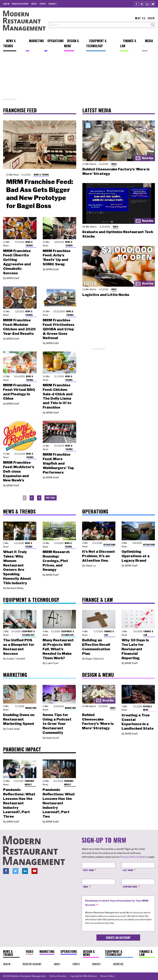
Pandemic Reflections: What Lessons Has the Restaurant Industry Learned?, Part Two (59, 803)
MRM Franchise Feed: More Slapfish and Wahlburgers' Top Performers (58, 463)
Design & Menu (147, 708)
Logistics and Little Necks (106, 295)
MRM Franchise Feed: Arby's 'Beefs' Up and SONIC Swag (57, 257)
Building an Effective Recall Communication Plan (96, 647)
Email (86, 887)
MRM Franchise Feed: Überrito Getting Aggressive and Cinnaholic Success (17, 262)
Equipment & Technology (28, 633)
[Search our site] (99, 25)
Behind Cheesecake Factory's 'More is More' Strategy (98, 721)
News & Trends (41, 174)
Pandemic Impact (29, 783)
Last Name (128, 870)
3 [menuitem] (39, 498)
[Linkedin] (147, 4)
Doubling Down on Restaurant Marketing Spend (19, 719)
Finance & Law (109, 633)
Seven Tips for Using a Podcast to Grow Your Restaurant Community (57, 724)
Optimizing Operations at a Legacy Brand (136, 556)
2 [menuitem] (32, 498)
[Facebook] (136, 4)
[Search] (152, 25)
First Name (88, 870)
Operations (109, 544)
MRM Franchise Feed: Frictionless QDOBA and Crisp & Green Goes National (59, 329)
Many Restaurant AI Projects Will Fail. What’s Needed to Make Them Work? (58, 649)
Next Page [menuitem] (51, 498)
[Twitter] (142, 4)
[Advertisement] (79, 76)
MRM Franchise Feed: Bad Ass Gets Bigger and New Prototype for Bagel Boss (40, 194)
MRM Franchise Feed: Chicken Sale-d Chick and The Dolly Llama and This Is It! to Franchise (58, 396)
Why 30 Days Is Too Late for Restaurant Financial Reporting (135, 649)
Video (114, 164)
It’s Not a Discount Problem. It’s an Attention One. (99, 556)
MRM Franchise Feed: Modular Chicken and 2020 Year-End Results (19, 327)
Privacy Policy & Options (134, 857)
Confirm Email (130, 887)
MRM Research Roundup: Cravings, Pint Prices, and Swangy (56, 561)
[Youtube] (153, 4)
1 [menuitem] (25, 498)
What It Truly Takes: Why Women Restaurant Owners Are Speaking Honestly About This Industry (17, 567)
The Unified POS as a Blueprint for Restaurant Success (19, 647)
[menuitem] (6, 4)
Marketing (31, 708)
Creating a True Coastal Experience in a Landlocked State (138, 722)
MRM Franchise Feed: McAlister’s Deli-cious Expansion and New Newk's (19, 471)
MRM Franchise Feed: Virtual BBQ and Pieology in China (19, 392)
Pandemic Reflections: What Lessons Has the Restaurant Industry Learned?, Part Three (19, 803)
